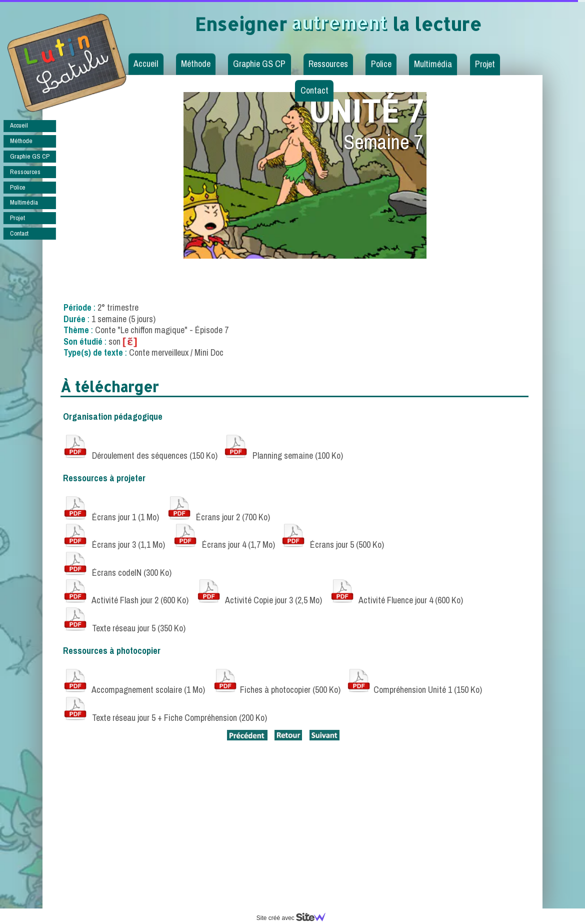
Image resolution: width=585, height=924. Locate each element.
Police (381, 64)
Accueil (146, 64)
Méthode (196, 64)
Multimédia (433, 64)
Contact (314, 90)
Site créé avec (295, 918)
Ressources (328, 64)
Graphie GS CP (259, 64)
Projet (485, 64)
